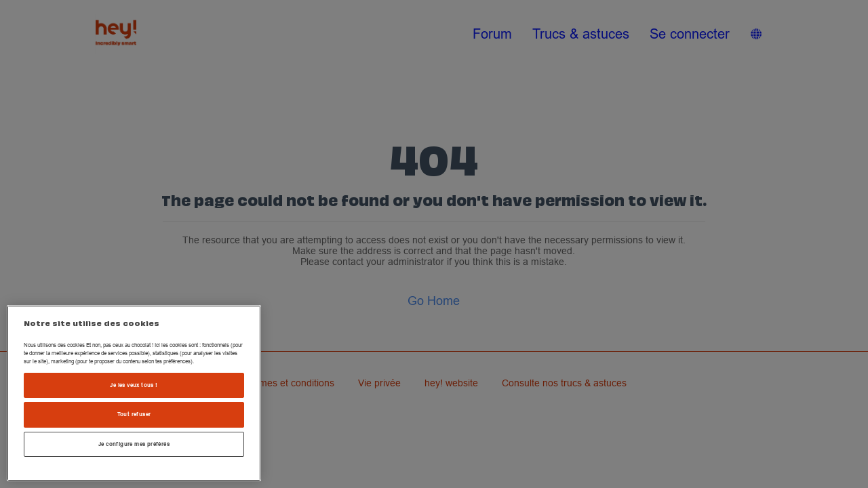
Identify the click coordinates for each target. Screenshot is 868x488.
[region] (134, 393)
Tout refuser (134, 414)
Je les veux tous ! (134, 385)
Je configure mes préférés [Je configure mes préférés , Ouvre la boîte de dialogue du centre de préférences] (134, 444)
